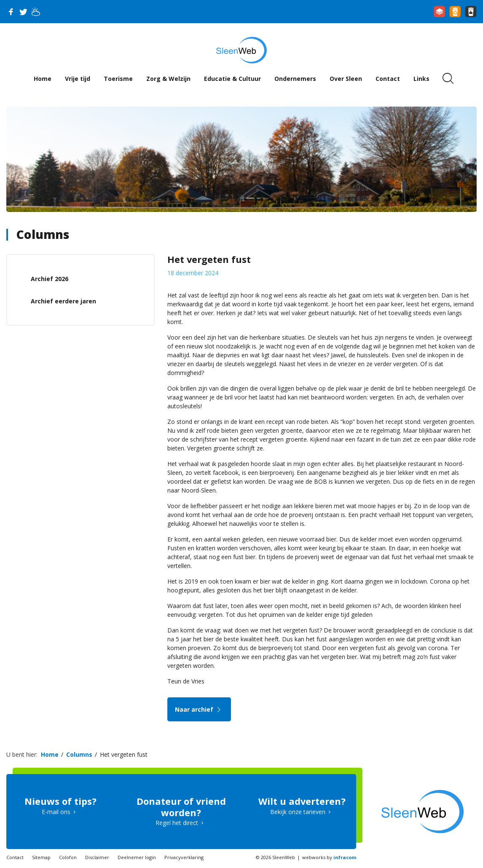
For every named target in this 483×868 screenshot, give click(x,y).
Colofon (68, 857)
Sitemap (41, 857)
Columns (43, 234)
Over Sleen (346, 79)
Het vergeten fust (124, 754)
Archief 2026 (50, 279)
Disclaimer (97, 857)
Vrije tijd (78, 79)
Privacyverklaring (184, 857)
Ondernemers (295, 79)
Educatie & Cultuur (232, 79)
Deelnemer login (137, 857)
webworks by (329, 857)
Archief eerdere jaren (63, 301)
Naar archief (199, 709)
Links (421, 79)
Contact (388, 79)
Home (43, 79)
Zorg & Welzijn (168, 79)
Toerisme (118, 79)
